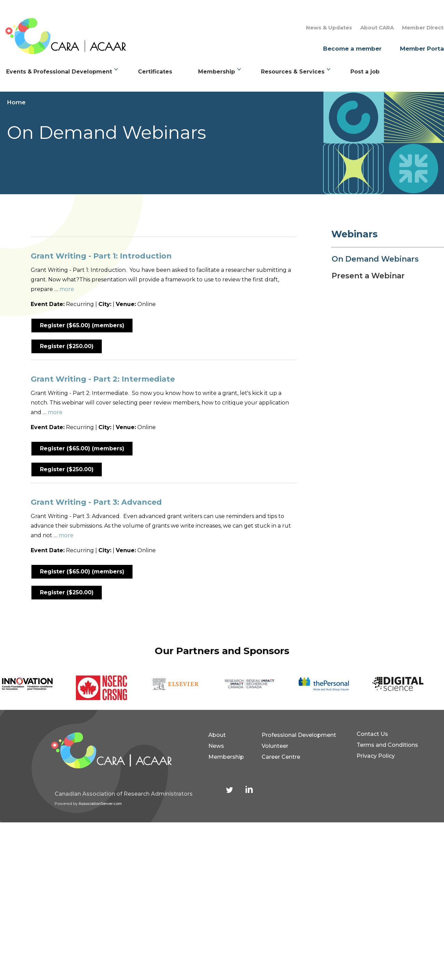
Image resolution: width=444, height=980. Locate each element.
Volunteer (275, 746)
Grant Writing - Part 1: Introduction (101, 256)
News (216, 746)
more (67, 289)
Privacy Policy (376, 756)
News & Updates (329, 28)
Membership (217, 72)
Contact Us (372, 734)
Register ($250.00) (67, 346)
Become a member (352, 49)
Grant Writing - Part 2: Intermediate (103, 379)
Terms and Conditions (387, 745)
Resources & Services (293, 72)
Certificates (155, 72)
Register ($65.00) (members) (82, 325)
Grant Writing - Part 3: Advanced (96, 502)
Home (16, 102)
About (217, 735)
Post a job (365, 72)
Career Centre (281, 757)
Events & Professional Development (59, 72)
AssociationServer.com (100, 804)
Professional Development (299, 735)
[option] (37, 684)
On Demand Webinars (375, 259)
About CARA (377, 28)
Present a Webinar (368, 276)
